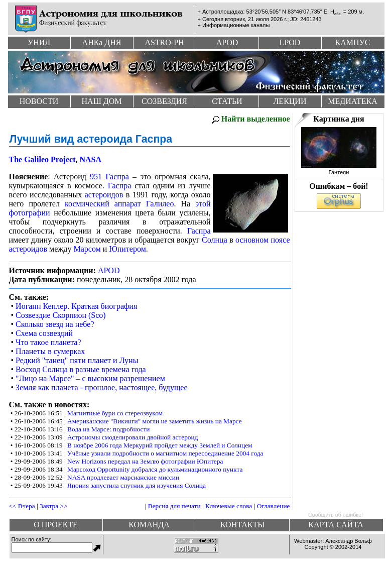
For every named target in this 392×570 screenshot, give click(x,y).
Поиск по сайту (31, 539)
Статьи (227, 101)
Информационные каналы (236, 25)
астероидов (104, 195)
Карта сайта (336, 525)
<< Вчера (22, 506)
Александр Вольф (349, 541)
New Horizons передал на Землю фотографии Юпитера (145, 461)
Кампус (352, 42)
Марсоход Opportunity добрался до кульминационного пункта (155, 469)
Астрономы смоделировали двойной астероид (133, 437)
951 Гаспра (109, 177)
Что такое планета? (48, 342)
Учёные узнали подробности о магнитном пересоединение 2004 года (165, 453)
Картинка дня (339, 119)
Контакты (242, 525)
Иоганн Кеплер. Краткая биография (76, 306)
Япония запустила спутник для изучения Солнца (137, 485)
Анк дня (102, 42)
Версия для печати (174, 506)
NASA (91, 159)
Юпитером (127, 249)
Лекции (290, 101)
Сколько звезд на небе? (55, 324)
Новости (39, 101)
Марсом (87, 249)
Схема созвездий (44, 333)
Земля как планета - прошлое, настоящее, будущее (101, 387)
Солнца (215, 240)
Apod (227, 42)
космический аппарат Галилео (119, 204)
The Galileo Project (42, 159)
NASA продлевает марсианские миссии (123, 477)
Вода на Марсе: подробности (108, 429)
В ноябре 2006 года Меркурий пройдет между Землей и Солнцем (160, 445)
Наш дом (102, 101)
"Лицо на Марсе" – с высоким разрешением (90, 378)
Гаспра (120, 186)
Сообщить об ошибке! (336, 515)
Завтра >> (54, 506)
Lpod (290, 42)
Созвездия (164, 101)
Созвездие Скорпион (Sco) (61, 315)
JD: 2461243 (306, 19)
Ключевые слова (229, 506)
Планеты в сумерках (50, 351)
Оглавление (274, 506)
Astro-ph (164, 42)
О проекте (56, 525)
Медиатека (352, 101)
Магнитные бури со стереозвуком (115, 413)
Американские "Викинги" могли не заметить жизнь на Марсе (155, 421)
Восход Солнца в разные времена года (81, 369)
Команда (149, 525)
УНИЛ (39, 42)
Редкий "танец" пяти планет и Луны (77, 360)
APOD (109, 270)
